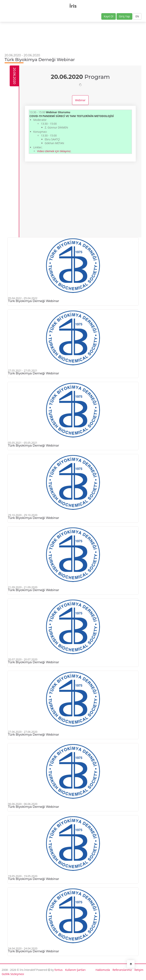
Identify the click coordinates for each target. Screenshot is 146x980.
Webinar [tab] (80, 100)
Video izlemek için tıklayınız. (54, 151)
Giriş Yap (124, 16)
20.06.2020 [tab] (14, 76)
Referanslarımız (122, 970)
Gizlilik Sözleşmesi (13, 974)
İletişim (139, 970)
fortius (59, 970)
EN (137, 16)
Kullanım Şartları (75, 970)
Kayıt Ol (109, 16)
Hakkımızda (103, 970)
